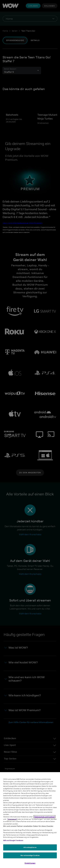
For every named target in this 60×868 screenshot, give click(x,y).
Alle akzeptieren (30, 847)
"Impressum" (12, 819)
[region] (30, 820)
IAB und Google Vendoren (13, 840)
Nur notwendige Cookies (30, 855)
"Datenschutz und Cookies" (44, 817)
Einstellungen (30, 863)
